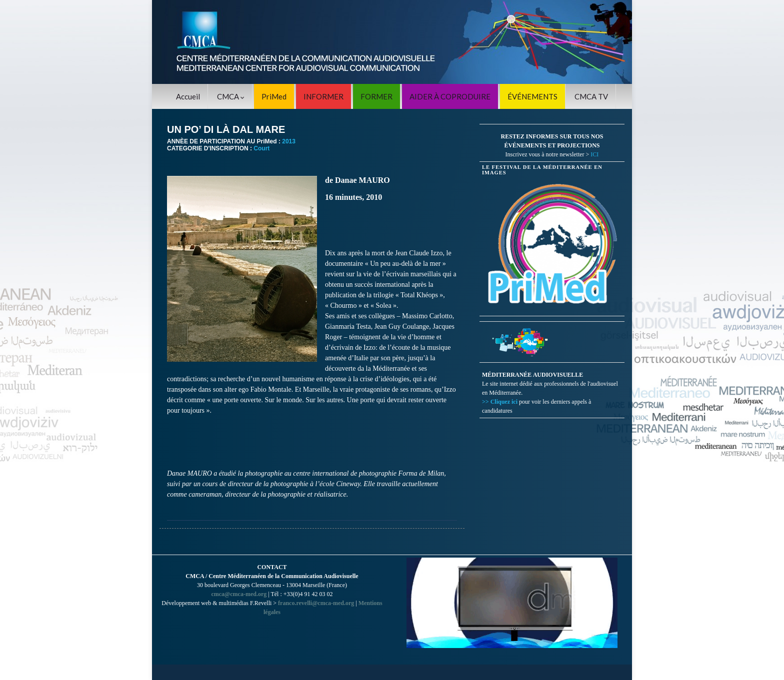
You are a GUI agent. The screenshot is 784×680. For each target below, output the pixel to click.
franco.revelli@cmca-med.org (316, 603)
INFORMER (323, 96)
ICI (594, 154)
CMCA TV (591, 96)
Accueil (188, 96)
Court (261, 148)
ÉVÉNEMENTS (532, 96)
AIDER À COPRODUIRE (450, 96)
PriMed (274, 96)
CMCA (231, 96)
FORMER (376, 96)
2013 (289, 141)
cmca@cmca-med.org (239, 594)
